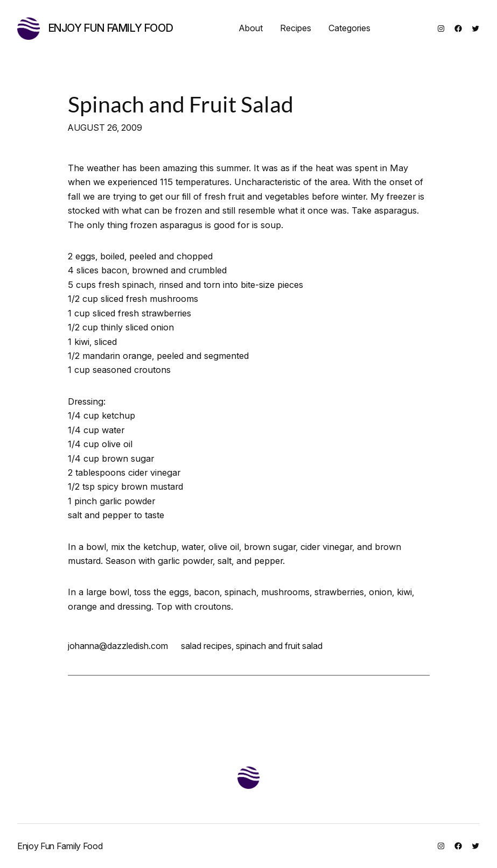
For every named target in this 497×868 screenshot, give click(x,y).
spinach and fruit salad (279, 646)
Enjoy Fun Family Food (111, 28)
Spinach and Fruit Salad (181, 104)
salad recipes (206, 646)
